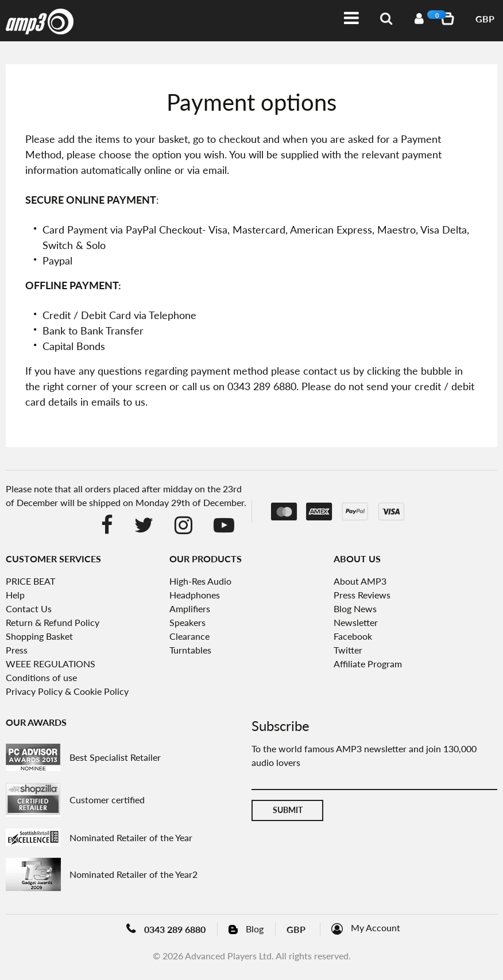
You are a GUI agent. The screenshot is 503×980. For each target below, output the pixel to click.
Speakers (187, 622)
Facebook (353, 636)
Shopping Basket (39, 636)
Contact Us (29, 608)
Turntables (190, 650)
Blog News (355, 608)
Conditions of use (41, 677)
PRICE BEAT (30, 581)
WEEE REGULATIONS (51, 664)
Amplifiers (190, 608)
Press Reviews (362, 595)
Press (17, 650)
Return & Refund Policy (53, 622)
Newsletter (356, 622)
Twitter (348, 650)
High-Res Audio (200, 581)
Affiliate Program (368, 664)
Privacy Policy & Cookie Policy (67, 691)
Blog (255, 929)
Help (15, 595)
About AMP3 (360, 581)
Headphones (195, 595)
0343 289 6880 (175, 929)
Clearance (189, 636)
